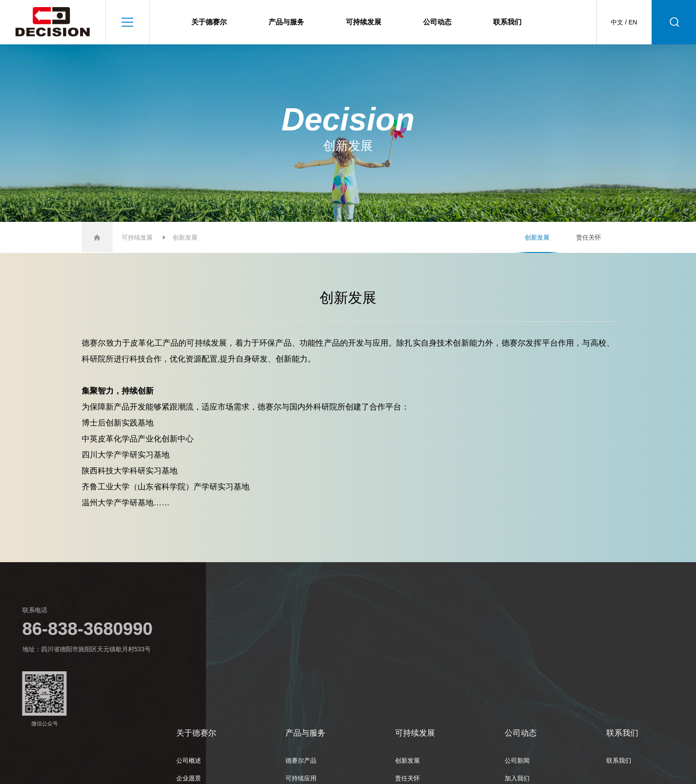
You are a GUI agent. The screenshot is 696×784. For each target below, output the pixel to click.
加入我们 (517, 778)
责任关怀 (589, 237)
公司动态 (437, 22)
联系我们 (507, 22)
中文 (617, 22)
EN (633, 22)
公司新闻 (517, 760)
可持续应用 (301, 778)
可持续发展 (364, 22)
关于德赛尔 (209, 22)
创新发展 (537, 237)
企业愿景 (189, 778)
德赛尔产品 (301, 760)
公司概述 (189, 760)
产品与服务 (286, 22)
